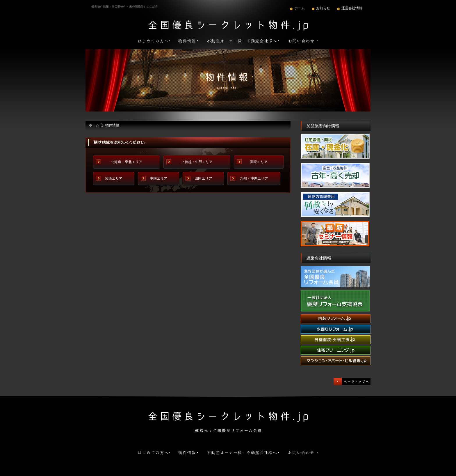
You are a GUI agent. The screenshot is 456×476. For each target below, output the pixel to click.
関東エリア (259, 162)
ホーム (300, 8)
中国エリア (158, 178)
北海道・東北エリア (127, 162)
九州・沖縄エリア (254, 178)
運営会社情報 (352, 8)
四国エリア (203, 178)
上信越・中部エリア (197, 162)
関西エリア (114, 178)
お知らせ (323, 8)
